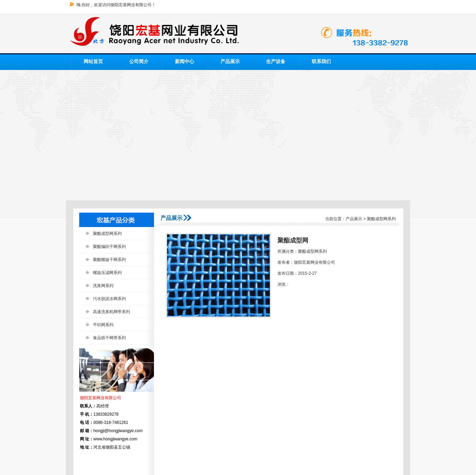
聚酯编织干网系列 (109, 247)
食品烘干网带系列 (109, 338)
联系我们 (321, 62)
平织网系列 (103, 325)
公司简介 (139, 62)
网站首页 (93, 62)
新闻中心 (185, 62)
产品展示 (230, 62)
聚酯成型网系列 (107, 234)
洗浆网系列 (103, 286)
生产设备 (276, 62)
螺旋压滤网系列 (107, 273)
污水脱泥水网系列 (109, 299)
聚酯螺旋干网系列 (109, 260)
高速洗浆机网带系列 (111, 312)
